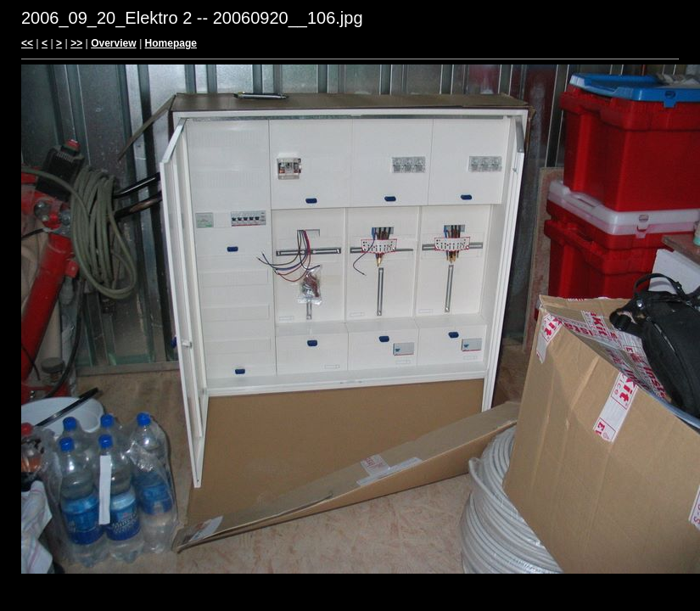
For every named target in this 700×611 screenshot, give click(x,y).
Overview (113, 43)
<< (27, 43)
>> (76, 43)
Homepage (171, 43)
